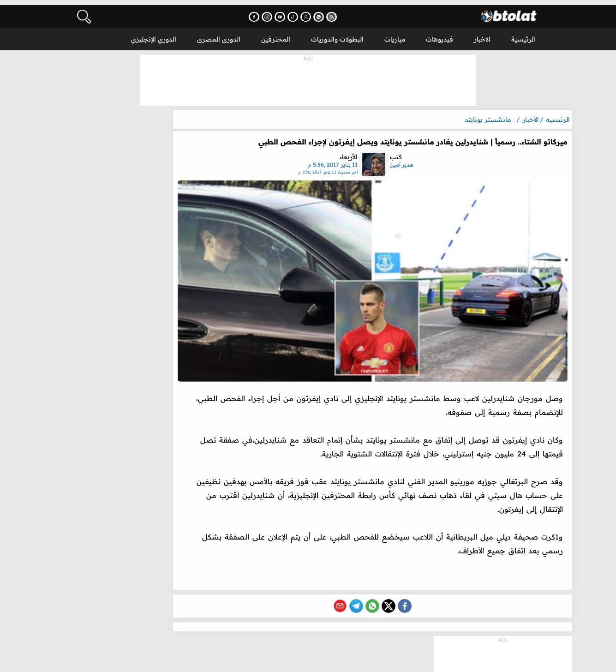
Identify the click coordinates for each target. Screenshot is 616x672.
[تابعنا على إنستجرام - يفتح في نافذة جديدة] (284, 12)
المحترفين (276, 34)
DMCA (330, 660)
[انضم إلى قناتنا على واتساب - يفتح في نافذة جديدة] (335, 12)
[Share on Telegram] (362, 596)
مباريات (395, 34)
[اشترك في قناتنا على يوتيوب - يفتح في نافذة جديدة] (296, 12)
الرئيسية (523, 34)
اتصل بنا (361, 660)
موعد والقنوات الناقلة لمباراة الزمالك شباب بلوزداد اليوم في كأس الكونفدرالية (123, 630)
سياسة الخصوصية (284, 660)
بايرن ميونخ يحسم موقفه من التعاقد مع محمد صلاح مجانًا (122, 585)
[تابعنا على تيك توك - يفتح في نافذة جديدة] (309, 12)
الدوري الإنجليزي (154, 34)
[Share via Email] (346, 596)
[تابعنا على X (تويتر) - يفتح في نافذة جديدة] (322, 12)
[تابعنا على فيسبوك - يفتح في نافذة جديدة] (271, 12)
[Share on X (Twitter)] (395, 596)
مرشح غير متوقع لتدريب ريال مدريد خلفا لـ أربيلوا (119, 540)
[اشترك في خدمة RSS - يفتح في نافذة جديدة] (348, 12)
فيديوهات (440, 34)
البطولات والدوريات (337, 34)
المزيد (71, 245)
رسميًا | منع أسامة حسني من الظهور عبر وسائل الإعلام (121, 517)
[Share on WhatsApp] (378, 596)
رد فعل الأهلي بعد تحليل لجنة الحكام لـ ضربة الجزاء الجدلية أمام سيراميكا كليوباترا (120, 608)
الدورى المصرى (219, 34)
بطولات (485, 660)
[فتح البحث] (83, 12)
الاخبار (482, 34)
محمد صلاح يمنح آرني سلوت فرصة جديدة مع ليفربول (120, 563)
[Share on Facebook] (411, 596)
